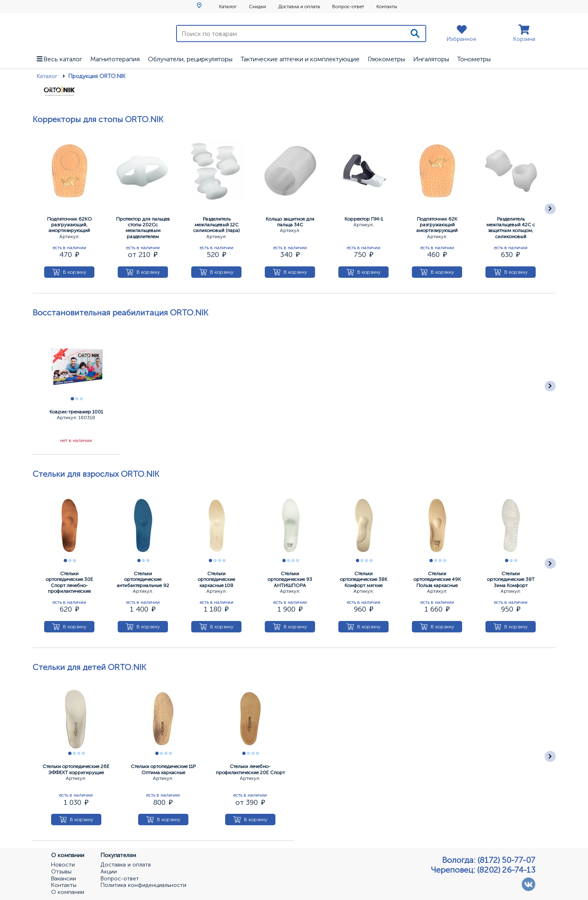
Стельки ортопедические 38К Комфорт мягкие (364, 580)
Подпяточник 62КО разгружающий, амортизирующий (69, 225)
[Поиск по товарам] (291, 33)
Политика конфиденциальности (143, 885)
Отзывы (61, 872)
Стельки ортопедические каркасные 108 (216, 580)
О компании (68, 892)
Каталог (228, 7)
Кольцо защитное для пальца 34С (290, 222)
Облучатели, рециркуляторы (190, 59)
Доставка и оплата (299, 7)
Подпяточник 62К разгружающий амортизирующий (437, 225)
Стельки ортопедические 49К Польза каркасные (437, 580)
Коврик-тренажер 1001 (76, 412)
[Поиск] (415, 33)
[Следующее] (550, 209)
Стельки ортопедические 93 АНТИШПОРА (290, 580)
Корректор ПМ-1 (364, 219)
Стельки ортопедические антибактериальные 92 (143, 580)
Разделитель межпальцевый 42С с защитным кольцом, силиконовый (511, 228)
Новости (63, 865)
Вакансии (64, 879)
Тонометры (474, 59)
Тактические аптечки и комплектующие (300, 59)
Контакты (387, 7)
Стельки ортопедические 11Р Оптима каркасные (163, 769)
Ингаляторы (431, 59)
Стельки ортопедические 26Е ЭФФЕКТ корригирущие (76, 769)
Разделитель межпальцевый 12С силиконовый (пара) (217, 225)
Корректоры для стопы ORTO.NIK (98, 119)
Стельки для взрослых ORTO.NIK (96, 474)
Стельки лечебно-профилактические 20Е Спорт (250, 769)
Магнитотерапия (115, 59)
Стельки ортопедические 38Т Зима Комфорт (511, 580)
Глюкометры (386, 59)
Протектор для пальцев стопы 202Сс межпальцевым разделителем (143, 228)
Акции (109, 872)
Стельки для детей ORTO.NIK (89, 667)
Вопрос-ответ (348, 7)
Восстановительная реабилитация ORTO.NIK (121, 313)
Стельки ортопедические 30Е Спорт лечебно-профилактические (69, 582)
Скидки (257, 7)
